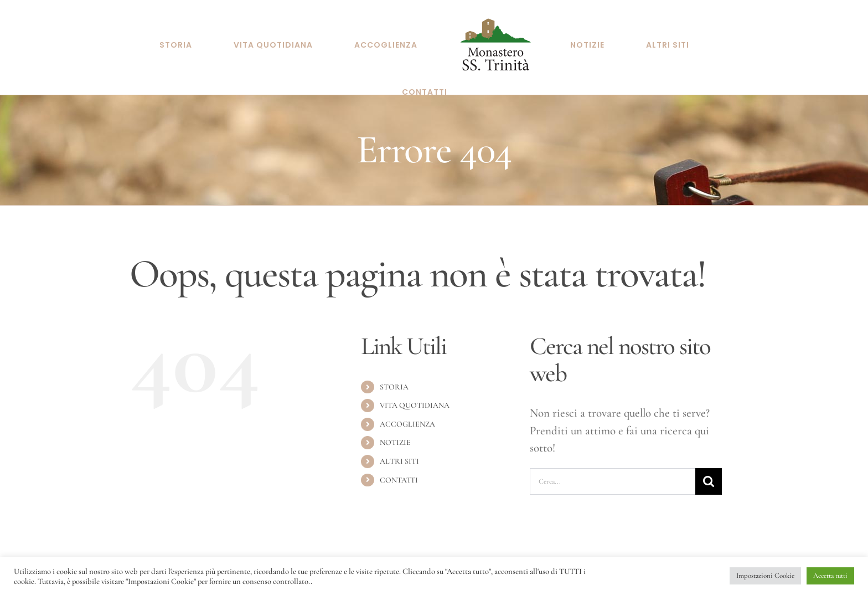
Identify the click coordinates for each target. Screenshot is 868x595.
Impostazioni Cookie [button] (765, 576)
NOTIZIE (395, 437)
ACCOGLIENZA (407, 419)
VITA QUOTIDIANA (415, 400)
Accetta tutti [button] (830, 576)
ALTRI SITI (399, 456)
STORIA (394, 381)
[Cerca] (709, 476)
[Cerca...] (613, 476)
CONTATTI (399, 475)
